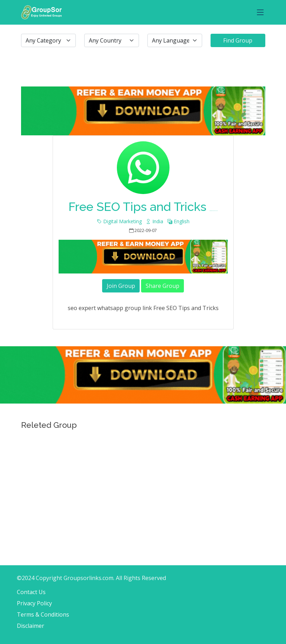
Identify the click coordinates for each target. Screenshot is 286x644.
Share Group (162, 286)
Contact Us (31, 592)
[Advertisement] (143, 482)
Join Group (121, 286)
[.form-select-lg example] (48, 40)
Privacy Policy (34, 603)
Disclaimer (31, 626)
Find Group (238, 40)
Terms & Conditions (43, 614)
